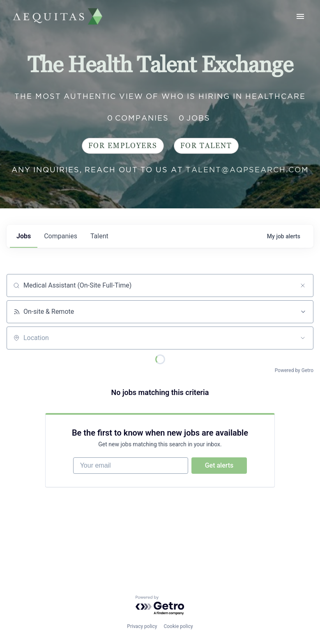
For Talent (206, 146)
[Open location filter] (303, 338)
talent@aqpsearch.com (247, 170)
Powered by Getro (294, 370)
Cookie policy (178, 626)
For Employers (123, 146)
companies (61, 236)
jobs (24, 236)
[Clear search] (303, 285)
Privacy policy (142, 626)
